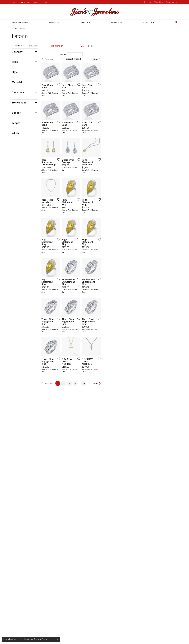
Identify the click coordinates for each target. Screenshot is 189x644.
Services (148, 22)
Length (16, 123)
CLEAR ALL (34, 46)
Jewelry (85, 22)
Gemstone (18, 92)
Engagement (20, 22)
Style (15, 72)
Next (172, 59)
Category (17, 52)
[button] (25, 2)
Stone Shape (19, 103)
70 (122, 535)
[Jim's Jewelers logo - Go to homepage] (95, 12)
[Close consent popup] (57, 639)
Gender (16, 113)
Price (15, 62)
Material (17, 82)
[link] (15, 2)
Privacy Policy (40, 639)
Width (15, 133)
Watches (117, 22)
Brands (54, 22)
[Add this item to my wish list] (83, 110)
